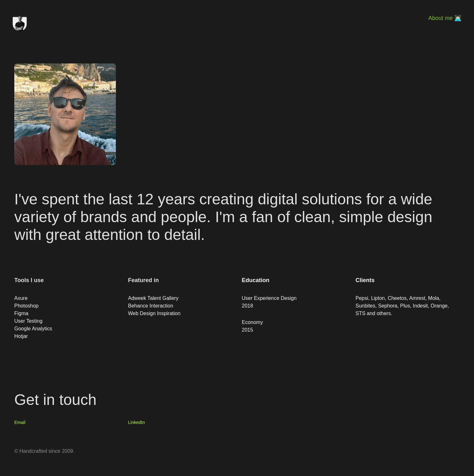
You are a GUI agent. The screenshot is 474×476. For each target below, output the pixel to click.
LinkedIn (136, 422)
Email (20, 422)
